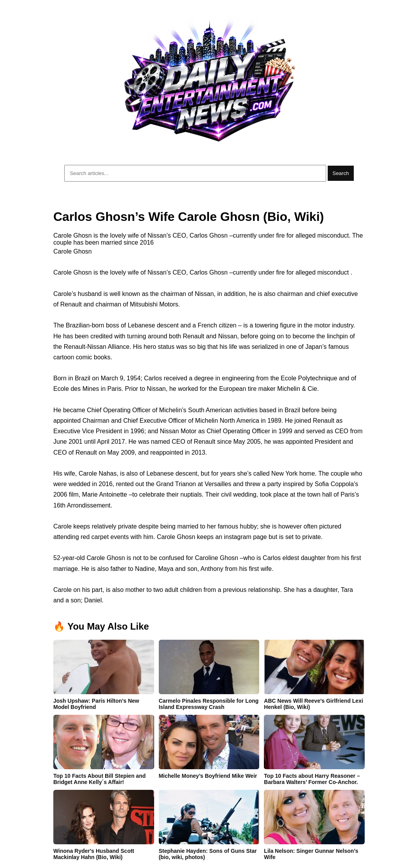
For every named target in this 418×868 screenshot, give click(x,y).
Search (341, 173)
